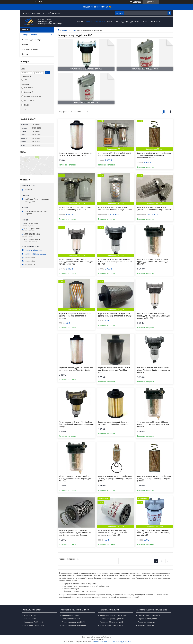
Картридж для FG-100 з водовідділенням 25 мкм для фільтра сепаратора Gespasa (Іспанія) (115, 479)
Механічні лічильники (70, 615)
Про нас (26, 44)
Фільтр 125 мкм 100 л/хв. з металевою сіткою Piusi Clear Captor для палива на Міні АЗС (154, 370)
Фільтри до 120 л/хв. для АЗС (112, 625)
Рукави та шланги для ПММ (73, 622)
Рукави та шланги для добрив (74, 625)
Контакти (156, 22)
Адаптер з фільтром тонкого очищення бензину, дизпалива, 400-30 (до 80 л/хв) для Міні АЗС (154, 533)
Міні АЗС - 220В (30, 619)
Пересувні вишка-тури (147, 622)
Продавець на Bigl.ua (96, 639)
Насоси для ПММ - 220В (34, 625)
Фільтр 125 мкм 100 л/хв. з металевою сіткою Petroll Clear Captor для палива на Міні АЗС (115, 262)
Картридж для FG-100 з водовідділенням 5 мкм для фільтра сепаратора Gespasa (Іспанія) (154, 479)
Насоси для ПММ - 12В (33, 622)
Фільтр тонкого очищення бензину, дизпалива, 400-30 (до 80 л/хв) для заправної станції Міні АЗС (113, 533)
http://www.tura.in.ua (34, 250)
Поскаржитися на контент (101, 642)
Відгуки (25, 54)
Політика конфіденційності (121, 642)
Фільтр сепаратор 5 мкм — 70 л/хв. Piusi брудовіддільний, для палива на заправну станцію (76, 424)
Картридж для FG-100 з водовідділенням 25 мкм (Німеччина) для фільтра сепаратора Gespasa (154, 155)
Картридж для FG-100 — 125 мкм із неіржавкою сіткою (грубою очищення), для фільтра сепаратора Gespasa (75, 533)
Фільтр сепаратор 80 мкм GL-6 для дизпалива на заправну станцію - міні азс (154, 209)
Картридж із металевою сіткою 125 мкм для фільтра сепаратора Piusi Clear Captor (114, 370)
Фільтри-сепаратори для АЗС (112, 619)
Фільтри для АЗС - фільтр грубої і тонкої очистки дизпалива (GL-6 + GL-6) (115, 154)
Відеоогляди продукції (117, 22)
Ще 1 (25, 109)
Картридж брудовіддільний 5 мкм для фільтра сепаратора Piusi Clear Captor (114, 423)
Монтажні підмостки (146, 625)
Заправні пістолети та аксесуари (113, 615)
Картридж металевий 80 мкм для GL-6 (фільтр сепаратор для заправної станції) (115, 315)
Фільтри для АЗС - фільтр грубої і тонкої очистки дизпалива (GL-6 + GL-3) (76, 209)
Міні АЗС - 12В (30, 615)
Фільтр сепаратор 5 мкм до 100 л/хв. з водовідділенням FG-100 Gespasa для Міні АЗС (75, 479)
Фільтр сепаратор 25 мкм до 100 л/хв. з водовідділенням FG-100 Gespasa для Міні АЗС (153, 424)
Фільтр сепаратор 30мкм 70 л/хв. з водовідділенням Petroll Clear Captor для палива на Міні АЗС (76, 262)
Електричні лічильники (71, 619)
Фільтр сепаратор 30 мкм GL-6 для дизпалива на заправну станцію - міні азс (115, 209)
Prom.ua (108, 637)
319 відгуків (137, 2)
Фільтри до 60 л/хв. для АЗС (111, 622)
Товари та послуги (94, 22)
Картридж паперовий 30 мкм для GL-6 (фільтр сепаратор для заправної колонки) (75, 316)
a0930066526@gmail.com (36, 254)
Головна (79, 22)
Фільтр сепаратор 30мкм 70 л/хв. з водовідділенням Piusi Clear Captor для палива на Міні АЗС (153, 316)
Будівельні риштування (147, 619)
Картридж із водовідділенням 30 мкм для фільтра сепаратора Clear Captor (76, 154)
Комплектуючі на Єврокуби (149, 615)
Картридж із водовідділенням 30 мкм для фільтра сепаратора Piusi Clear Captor (76, 369)
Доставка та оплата (139, 22)
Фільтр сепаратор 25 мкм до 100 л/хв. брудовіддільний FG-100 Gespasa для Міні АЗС (153, 262)
